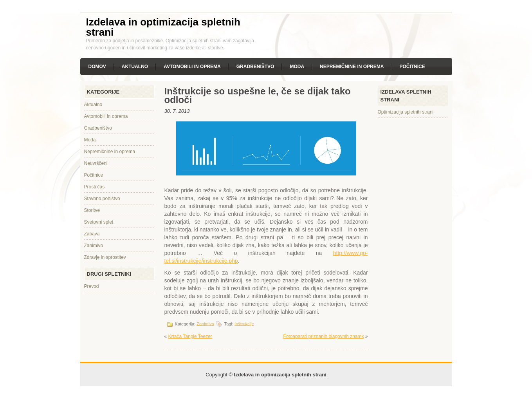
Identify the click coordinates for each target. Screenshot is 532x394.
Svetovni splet (99, 222)
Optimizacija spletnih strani (406, 112)
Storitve (92, 210)
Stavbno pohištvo (102, 199)
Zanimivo (94, 246)
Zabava (92, 234)
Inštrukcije (244, 324)
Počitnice (412, 67)
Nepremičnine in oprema (352, 67)
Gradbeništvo (255, 67)
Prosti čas (95, 187)
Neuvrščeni (96, 163)
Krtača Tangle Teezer (190, 336)
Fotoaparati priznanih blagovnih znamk (323, 336)
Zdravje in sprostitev (105, 257)
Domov (97, 67)
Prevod (92, 286)
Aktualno (135, 67)
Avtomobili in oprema (192, 67)
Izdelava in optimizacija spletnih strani (163, 27)
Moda (297, 67)
